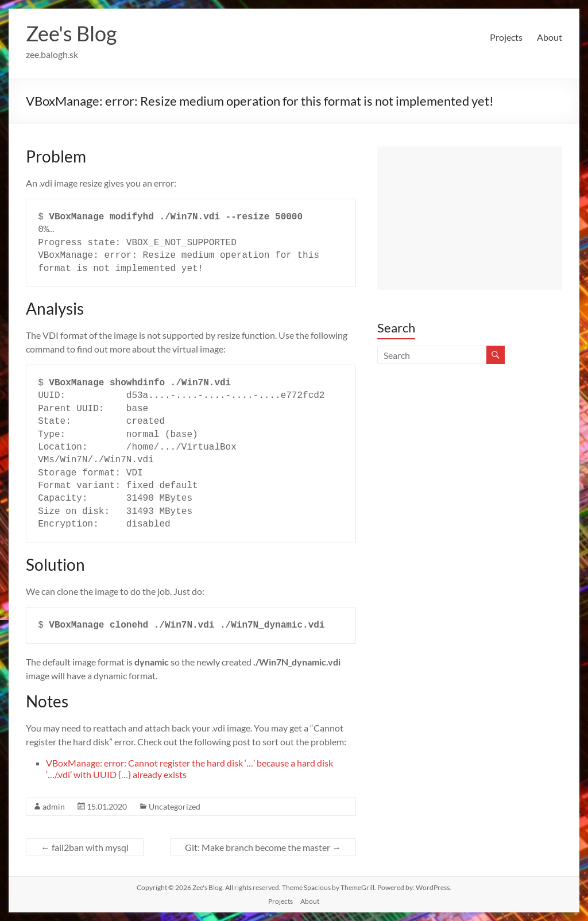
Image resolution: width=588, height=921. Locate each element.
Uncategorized (175, 806)
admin (54, 806)
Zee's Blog (71, 33)
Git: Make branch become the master (263, 847)
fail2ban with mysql (85, 847)
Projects (506, 37)
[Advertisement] (470, 218)
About (550, 37)
